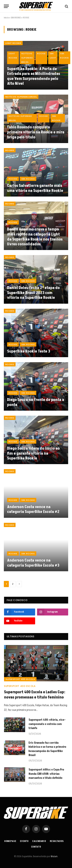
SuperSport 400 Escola (20, 679)
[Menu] (6, 6)
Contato (36, 847)
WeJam (54, 856)
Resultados (57, 841)
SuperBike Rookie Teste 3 (29, 351)
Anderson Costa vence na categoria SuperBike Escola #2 (33, 509)
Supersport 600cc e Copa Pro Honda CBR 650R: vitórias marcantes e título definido (46, 774)
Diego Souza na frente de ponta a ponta (36, 402)
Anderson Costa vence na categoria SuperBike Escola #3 (33, 563)
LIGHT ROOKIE (13, 43)
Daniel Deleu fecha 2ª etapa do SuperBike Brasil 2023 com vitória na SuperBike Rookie (33, 293)
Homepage (10, 841)
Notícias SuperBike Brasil (21, 97)
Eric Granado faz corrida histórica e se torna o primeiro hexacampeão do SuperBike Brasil (47, 749)
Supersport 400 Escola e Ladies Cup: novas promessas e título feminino (35, 695)
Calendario (39, 841)
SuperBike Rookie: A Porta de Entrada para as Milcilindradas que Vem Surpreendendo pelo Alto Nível (34, 76)
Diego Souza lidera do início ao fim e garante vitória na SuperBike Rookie (33, 453)
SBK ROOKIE (16, 18)
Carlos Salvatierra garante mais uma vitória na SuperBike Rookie (35, 188)
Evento (24, 841)
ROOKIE (10, 150)
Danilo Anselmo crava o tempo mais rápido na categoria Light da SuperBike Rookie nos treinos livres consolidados (35, 237)
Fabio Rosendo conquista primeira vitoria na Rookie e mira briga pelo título (36, 132)
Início (6, 18)
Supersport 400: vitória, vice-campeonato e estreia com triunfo (47, 724)
